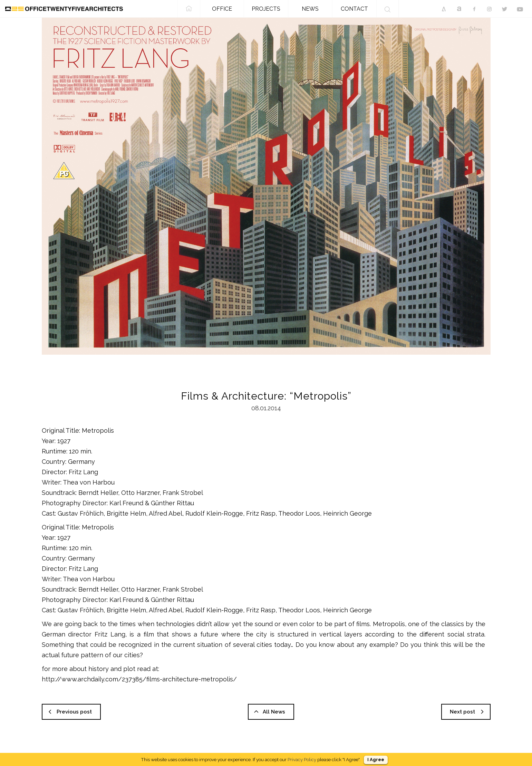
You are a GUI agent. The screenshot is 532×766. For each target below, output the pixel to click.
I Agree (376, 760)
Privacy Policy (302, 759)
